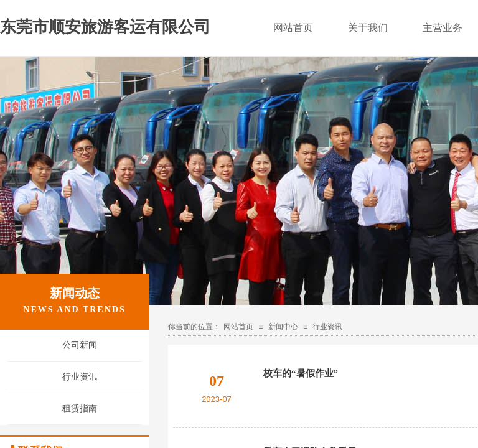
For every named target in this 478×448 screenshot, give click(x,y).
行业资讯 (327, 327)
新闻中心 (283, 327)
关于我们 (368, 28)
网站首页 (238, 327)
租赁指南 (80, 408)
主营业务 (443, 28)
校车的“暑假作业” (301, 373)
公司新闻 (80, 345)
